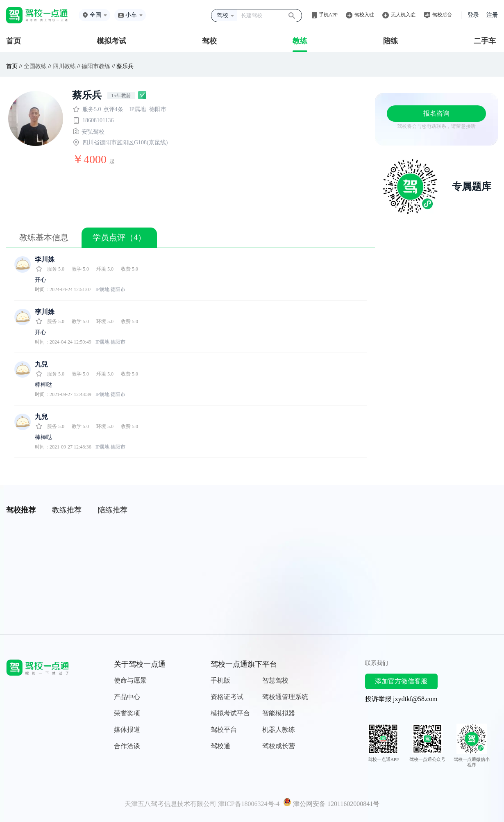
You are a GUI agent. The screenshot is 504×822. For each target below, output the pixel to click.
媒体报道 (127, 730)
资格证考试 (227, 697)
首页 (14, 41)
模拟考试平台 (230, 713)
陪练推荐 (113, 510)
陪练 (390, 41)
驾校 (209, 41)
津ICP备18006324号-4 (249, 804)
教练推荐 (67, 510)
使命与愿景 (130, 680)
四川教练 (64, 66)
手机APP (328, 15)
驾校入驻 (364, 15)
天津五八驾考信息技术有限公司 (170, 804)
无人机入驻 (403, 15)
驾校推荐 (21, 510)
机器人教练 (279, 730)
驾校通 (220, 746)
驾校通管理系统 (285, 697)
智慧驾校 (275, 680)
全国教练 (35, 66)
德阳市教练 (96, 66)
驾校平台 (224, 730)
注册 (492, 15)
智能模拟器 (279, 713)
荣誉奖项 (127, 713)
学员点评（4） (119, 237)
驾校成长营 (279, 746)
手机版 (220, 680)
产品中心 (127, 697)
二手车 (485, 41)
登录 (473, 15)
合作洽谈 (127, 746)
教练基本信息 (44, 237)
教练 (300, 41)
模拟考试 (111, 41)
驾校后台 (442, 15)
